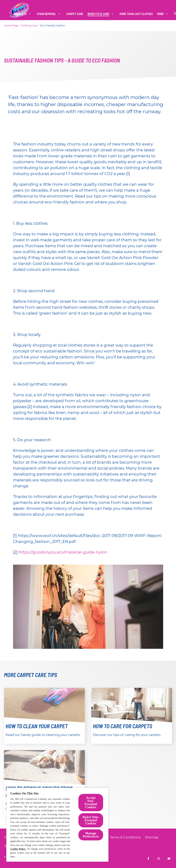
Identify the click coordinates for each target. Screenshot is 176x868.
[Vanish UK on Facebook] (148, 859)
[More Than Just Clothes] (136, 14)
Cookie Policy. (18, 849)
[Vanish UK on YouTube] (169, 859)
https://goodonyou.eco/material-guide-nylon (63, 552)
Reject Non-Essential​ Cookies (91, 820)
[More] (160, 14)
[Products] (20, 14)
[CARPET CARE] (75, 14)
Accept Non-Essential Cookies (91, 802)
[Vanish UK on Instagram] (159, 859)
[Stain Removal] (46, 14)
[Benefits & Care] (98, 14)
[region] (57, 825)
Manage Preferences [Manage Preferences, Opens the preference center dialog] (91, 835)
